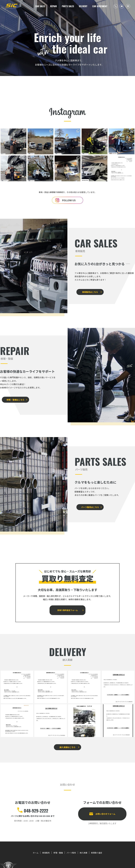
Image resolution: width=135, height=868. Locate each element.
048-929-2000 (45, 809)
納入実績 (85, 846)
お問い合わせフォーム (105, 805)
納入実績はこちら (67, 740)
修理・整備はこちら (14, 397)
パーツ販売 (72, 846)
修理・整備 (57, 846)
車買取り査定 (100, 846)
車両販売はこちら (88, 289)
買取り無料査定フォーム (67, 605)
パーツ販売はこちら (88, 504)
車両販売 (43, 846)
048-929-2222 (36, 803)
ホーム (31, 846)
